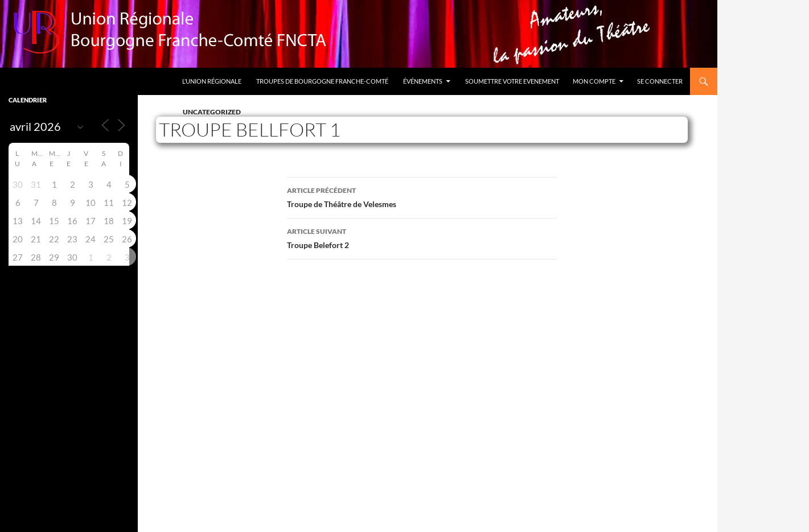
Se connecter (660, 81)
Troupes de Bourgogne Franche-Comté (322, 81)
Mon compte (594, 81)
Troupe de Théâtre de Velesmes (422, 196)
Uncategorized (212, 112)
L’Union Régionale (212, 81)
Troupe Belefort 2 (422, 237)
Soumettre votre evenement (512, 81)
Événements (423, 81)
